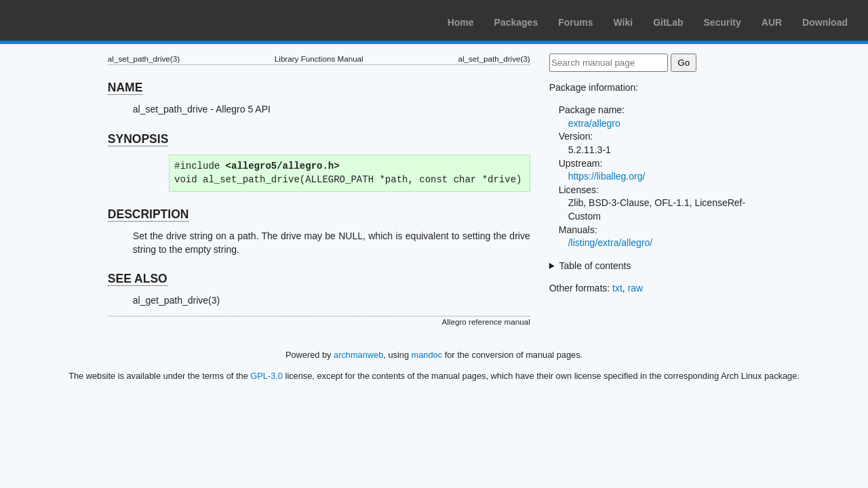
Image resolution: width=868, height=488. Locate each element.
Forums (575, 22)
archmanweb (358, 355)
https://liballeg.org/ (607, 176)
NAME (125, 87)
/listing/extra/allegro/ (611, 243)
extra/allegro (594, 123)
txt (617, 288)
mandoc (427, 355)
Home (461, 22)
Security (723, 22)
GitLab (668, 22)
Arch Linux (75, 20)
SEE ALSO (138, 279)
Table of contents (595, 266)
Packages (516, 22)
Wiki (624, 22)
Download (825, 22)
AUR (772, 22)
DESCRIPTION (149, 214)
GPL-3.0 (267, 376)
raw (636, 288)
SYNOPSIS (138, 139)
